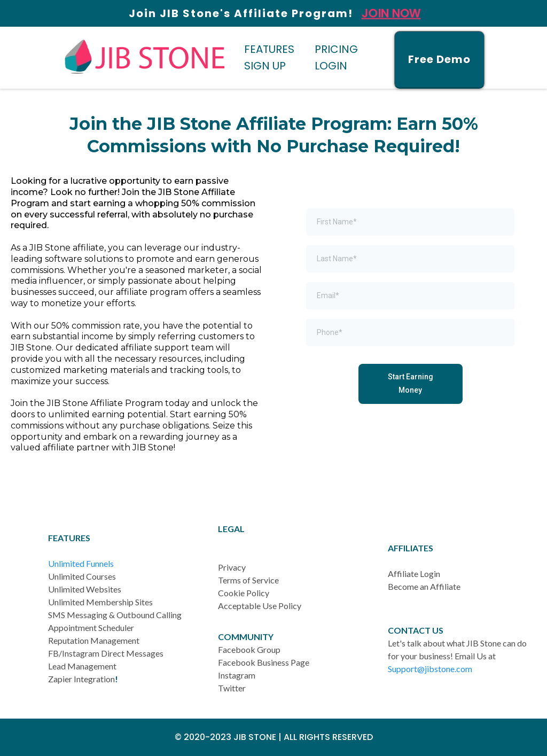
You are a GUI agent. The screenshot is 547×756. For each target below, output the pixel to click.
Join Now (391, 14)
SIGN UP (265, 66)
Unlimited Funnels (81, 563)
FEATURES (269, 49)
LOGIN (331, 66)
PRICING (336, 49)
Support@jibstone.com (430, 669)
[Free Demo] (439, 60)
